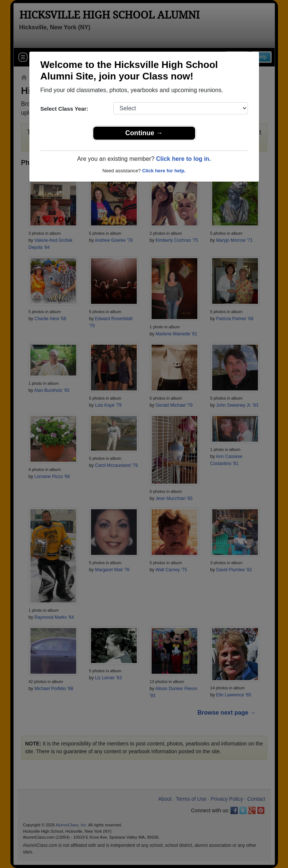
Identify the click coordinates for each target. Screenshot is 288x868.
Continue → (144, 133)
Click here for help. (164, 171)
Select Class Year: (64, 109)
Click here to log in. (184, 159)
